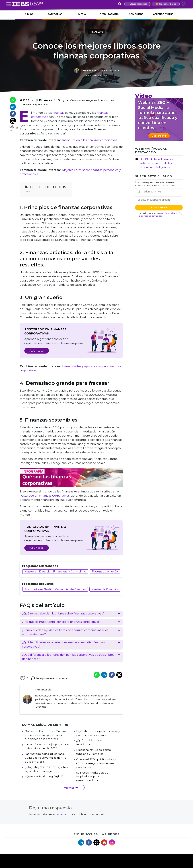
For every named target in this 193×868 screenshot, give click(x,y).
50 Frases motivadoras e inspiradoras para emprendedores (92, 782)
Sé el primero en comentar (49, 678)
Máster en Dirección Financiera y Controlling (55, 572)
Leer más (41, 707)
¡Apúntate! (37, 351)
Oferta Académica (137, 4)
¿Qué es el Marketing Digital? (44, 782)
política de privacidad (152, 216)
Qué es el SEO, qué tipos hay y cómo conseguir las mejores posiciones (96, 769)
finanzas (58, 113)
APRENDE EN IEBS (163, 14)
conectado (63, 820)
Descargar (159, 136)
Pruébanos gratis (166, 4)
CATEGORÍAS (55, 14)
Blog (61, 100)
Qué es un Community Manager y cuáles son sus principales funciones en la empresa (46, 740)
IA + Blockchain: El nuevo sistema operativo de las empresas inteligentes (156, 163)
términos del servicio (171, 213)
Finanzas (97, 32)
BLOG (29, 14)
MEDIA (82, 14)
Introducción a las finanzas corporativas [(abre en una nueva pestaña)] (90, 140)
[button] (71, 614)
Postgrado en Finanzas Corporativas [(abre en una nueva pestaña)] (45, 496)
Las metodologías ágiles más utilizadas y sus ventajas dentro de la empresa (46, 763)
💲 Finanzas (44, 100)
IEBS (24, 100)
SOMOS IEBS (136, 14)
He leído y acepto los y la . (161, 215)
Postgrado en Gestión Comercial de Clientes (55, 589)
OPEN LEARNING (109, 14)
